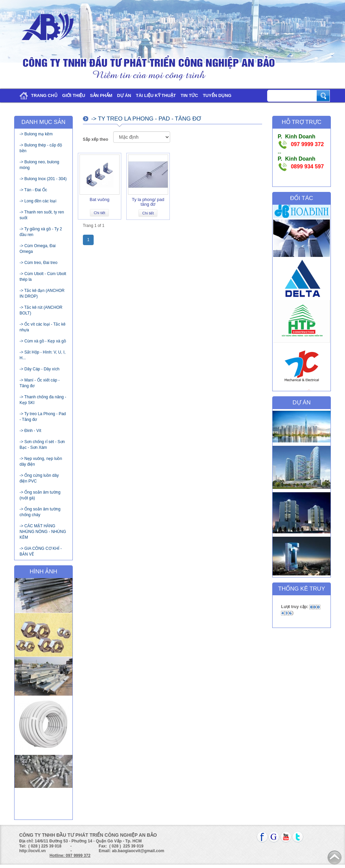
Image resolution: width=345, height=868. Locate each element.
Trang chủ (37, 96)
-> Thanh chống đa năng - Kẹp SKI (43, 400)
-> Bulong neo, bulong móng (39, 165)
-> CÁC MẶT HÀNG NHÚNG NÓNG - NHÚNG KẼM (43, 532)
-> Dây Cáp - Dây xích (39, 369)
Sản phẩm (101, 95)
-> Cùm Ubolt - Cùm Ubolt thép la (43, 277)
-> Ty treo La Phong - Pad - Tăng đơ (43, 417)
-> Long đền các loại (38, 201)
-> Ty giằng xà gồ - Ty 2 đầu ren (41, 232)
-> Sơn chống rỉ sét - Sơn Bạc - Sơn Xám (42, 445)
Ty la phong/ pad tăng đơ (148, 202)
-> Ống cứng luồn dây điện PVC (39, 478)
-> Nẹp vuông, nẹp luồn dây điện (41, 461)
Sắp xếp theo (96, 139)
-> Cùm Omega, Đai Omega (38, 249)
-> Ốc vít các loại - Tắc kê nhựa (42, 327)
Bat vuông (100, 199)
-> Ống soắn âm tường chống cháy (40, 512)
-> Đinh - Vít (30, 431)
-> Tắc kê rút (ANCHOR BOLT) (41, 310)
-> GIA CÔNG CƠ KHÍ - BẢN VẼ (41, 551)
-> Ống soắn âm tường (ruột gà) (40, 495)
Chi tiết (99, 213)
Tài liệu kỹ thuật (156, 95)
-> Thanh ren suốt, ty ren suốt (42, 215)
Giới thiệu (74, 95)
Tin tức (189, 95)
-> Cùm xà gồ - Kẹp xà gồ (43, 341)
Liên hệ (25, 109)
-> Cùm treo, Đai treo (38, 263)
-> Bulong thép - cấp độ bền (41, 148)
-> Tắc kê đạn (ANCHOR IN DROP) (42, 293)
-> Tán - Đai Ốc (33, 190)
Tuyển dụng (217, 95)
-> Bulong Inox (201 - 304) (43, 179)
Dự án (124, 95)
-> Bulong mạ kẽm (36, 134)
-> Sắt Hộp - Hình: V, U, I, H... (43, 355)
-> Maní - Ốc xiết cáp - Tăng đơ (40, 383)
